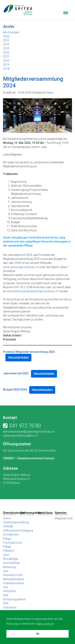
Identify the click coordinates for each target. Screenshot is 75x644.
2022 (6, 52)
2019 (6, 65)
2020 (6, 61)
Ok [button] (37, 634)
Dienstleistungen (10, 513)
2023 (6, 48)
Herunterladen (18, 358)
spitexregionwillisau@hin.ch (20, 436)
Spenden (61, 513)
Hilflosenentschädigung (18, 531)
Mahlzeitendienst (13, 579)
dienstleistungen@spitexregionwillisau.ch (33, 291)
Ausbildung (44, 513)
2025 (6, 40)
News (50, 93)
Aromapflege (11, 563)
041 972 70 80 (25, 426)
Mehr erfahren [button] (45, 624)
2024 (6, 44)
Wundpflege (10, 559)
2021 (6, 56)
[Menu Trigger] (66, 12)
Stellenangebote (27, 513)
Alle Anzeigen (11, 32)
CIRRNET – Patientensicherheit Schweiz (29, 458)
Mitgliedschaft (64, 518)
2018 (6, 69)
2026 (6, 36)
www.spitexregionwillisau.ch (21, 267)
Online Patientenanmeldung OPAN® (16, 522)
